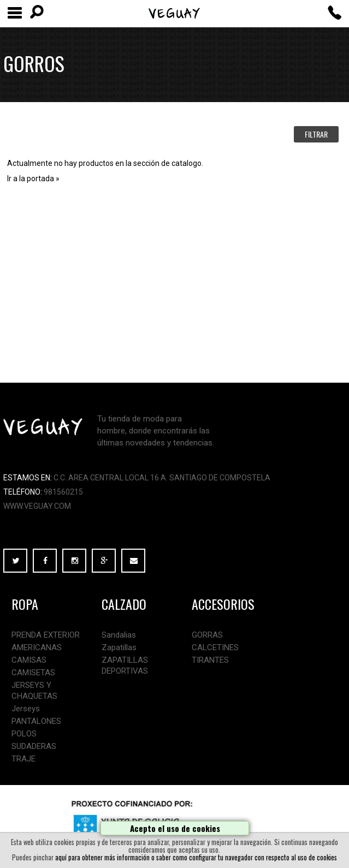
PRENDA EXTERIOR (46, 635)
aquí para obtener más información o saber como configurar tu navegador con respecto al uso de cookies (196, 857)
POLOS (24, 734)
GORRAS (207, 635)
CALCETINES (215, 647)
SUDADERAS (34, 746)
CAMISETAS (33, 673)
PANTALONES (36, 721)
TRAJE (23, 759)
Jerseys (26, 709)
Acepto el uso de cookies (175, 828)
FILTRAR (316, 134)
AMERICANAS (37, 647)
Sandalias (119, 635)
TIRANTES (210, 660)
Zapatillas (119, 647)
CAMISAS (29, 660)
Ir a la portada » (33, 179)
